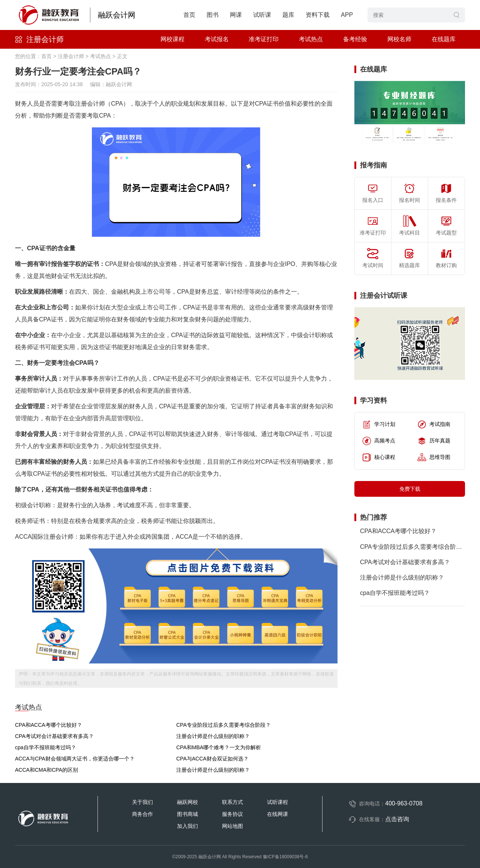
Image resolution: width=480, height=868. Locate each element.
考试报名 (217, 39)
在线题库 (444, 39)
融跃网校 (187, 802)
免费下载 (410, 489)
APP (347, 15)
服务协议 (232, 814)
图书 (213, 15)
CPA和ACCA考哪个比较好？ (49, 725)
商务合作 (142, 814)
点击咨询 (397, 819)
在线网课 (277, 814)
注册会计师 (45, 39)
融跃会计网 (117, 15)
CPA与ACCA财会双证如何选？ (212, 759)
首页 (189, 15)
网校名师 (399, 39)
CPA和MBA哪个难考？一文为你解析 (219, 747)
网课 (236, 15)
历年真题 (434, 441)
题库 (288, 15)
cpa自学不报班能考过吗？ (46, 747)
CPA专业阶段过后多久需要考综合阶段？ (223, 725)
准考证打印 (264, 39)
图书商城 (187, 814)
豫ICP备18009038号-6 (285, 857)
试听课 (262, 15)
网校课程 (172, 39)
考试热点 (311, 39)
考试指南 (434, 424)
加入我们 (187, 826)
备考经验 (355, 39)
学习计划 (379, 424)
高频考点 (379, 441)
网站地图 (232, 826)
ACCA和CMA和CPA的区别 (46, 770)
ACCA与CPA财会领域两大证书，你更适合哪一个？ (75, 759)
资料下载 (318, 15)
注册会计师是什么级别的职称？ (213, 736)
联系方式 (232, 802)
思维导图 (434, 457)
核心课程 (379, 457)
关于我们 (142, 802)
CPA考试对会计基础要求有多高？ (54, 736)
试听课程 (277, 802)
